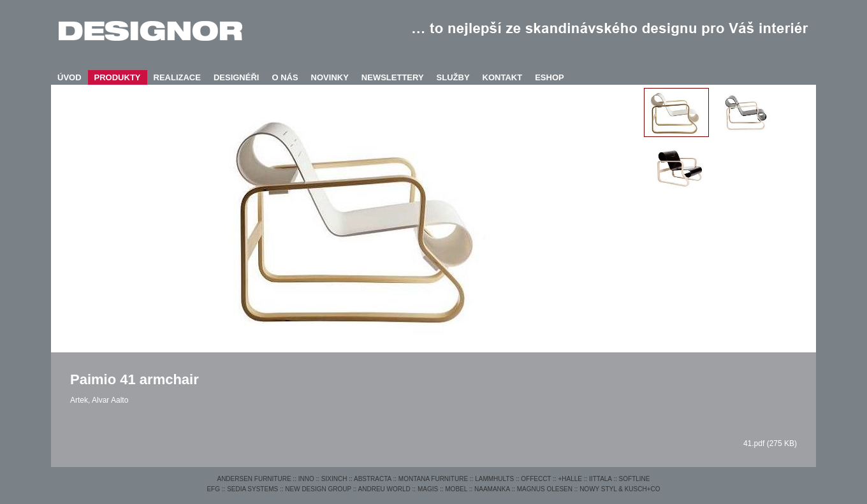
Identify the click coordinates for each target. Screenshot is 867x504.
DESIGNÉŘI (237, 77)
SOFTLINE (635, 479)
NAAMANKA (492, 489)
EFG (213, 489)
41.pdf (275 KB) (770, 443)
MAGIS (428, 489)
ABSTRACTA (373, 479)
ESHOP (550, 77)
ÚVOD (69, 77)
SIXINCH (334, 479)
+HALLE (570, 479)
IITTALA (600, 479)
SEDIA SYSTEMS (252, 489)
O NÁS (285, 77)
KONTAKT (503, 77)
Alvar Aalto (110, 400)
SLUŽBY (453, 77)
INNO (306, 479)
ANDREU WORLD (384, 489)
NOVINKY (330, 77)
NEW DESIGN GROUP (318, 489)
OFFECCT (536, 479)
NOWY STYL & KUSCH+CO (620, 489)
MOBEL (456, 489)
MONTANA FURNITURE (433, 479)
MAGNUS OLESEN (545, 489)
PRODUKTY (118, 77)
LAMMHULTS (494, 479)
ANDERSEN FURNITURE (254, 479)
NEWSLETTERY (393, 77)
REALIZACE (177, 77)
